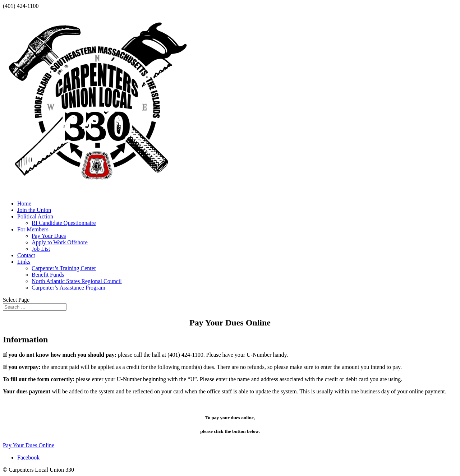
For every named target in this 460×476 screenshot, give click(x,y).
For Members (33, 229)
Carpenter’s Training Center (64, 268)
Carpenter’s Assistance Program (68, 288)
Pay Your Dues (49, 236)
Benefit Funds (48, 275)
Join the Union (34, 210)
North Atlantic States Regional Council (77, 281)
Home (24, 204)
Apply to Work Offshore (60, 242)
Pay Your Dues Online (29, 445)
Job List (41, 249)
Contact (26, 255)
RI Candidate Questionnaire (64, 223)
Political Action (35, 216)
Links (24, 262)
